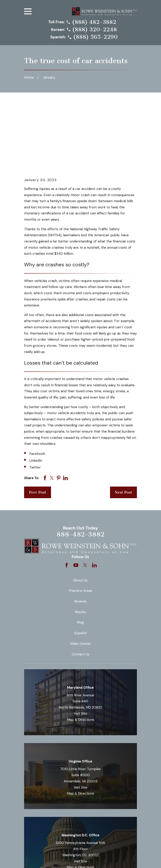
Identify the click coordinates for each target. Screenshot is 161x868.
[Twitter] (85, 497)
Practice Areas (80, 522)
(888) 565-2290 (95, 37)
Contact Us (80, 586)
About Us (80, 512)
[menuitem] (30, 859)
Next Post (123, 424)
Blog (80, 554)
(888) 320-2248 (95, 30)
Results (80, 544)
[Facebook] (67, 497)
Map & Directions (80, 651)
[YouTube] (76, 497)
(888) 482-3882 (94, 22)
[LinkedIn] (94, 497)
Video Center (80, 575)
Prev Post (38, 424)
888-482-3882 (80, 466)
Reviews (80, 533)
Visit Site (80, 645)
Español (80, 565)
